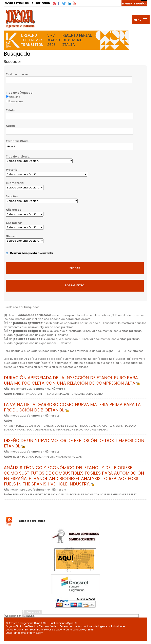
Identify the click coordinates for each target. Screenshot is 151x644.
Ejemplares (16, 101)
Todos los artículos (31, 521)
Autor (10, 126)
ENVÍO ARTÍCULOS (17, 3)
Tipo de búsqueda (19, 93)
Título (10, 111)
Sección (12, 196)
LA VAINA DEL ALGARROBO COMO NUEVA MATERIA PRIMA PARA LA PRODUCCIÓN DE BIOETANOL (72, 407)
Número (12, 236)
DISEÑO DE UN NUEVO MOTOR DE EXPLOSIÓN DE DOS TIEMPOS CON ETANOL (74, 443)
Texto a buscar (17, 74)
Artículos (14, 97)
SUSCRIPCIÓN (41, 3)
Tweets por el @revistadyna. (19, 616)
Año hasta (13, 223)
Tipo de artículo (18, 157)
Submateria (15, 183)
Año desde (14, 210)
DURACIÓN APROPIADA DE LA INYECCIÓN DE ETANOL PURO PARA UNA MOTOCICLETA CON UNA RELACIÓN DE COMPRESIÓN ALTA (72, 380)
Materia (12, 170)
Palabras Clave (17, 141)
